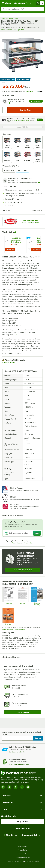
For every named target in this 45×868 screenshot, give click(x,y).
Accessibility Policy (23, 858)
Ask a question (19, 30)
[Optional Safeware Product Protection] (37, 596)
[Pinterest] (28, 787)
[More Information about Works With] (15, 232)
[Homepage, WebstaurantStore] (23, 3)
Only (4, 83)
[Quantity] (5, 110)
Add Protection (36, 101)
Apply (40, 120)
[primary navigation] (6, 3)
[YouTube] (9, 787)
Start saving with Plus (17, 752)
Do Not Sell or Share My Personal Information (23, 862)
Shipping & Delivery (31, 835)
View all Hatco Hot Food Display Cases (30, 222)
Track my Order (23, 828)
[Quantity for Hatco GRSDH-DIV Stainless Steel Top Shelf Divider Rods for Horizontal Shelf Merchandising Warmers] (30, 250)
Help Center (22, 822)
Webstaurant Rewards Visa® (20, 120)
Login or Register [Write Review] (22, 712)
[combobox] (22, 9)
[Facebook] (16, 787)
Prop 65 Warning (10, 362)
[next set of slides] (43, 244)
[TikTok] (22, 787)
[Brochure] (8, 616)
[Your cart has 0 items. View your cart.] (40, 3)
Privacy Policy (28, 543)
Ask (37, 533)
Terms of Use (16, 543)
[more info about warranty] (10, 103)
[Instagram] (3, 787)
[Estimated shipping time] (39, 183)
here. (15, 335)
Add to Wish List (23, 127)
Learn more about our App (19, 764)
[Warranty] (22, 596)
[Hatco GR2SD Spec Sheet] (8, 596)
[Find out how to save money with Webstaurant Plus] (2, 238)
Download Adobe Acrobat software (14, 629)
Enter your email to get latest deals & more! (21, 733)
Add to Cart (10, 250)
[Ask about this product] (22, 533)
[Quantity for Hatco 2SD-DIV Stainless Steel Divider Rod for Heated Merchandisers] (3, 250)
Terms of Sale (22, 846)
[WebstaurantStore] (22, 773)
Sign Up (38, 738)
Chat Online (10, 835)
